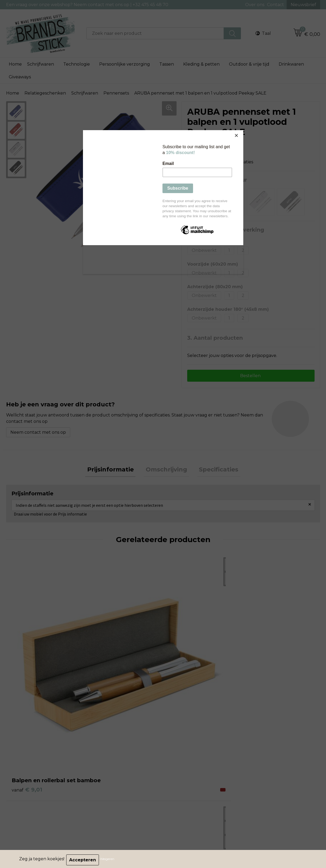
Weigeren (109, 860)
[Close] (242, 131)
